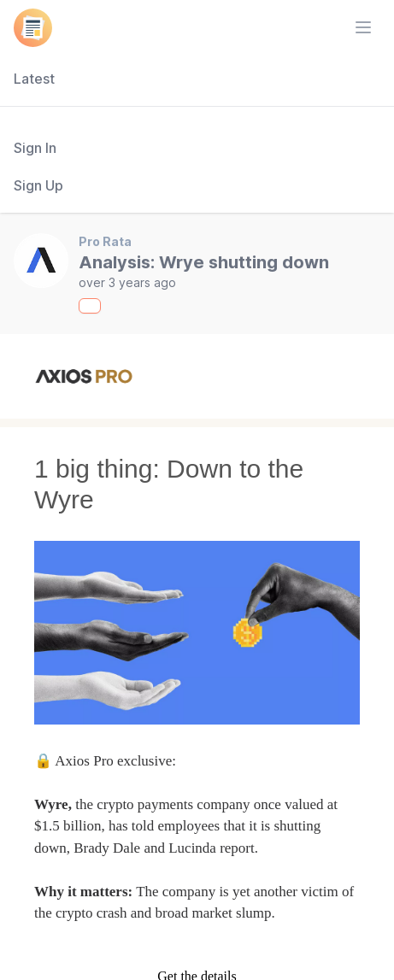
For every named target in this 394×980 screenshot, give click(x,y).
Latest (34, 79)
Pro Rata (105, 241)
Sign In (35, 148)
